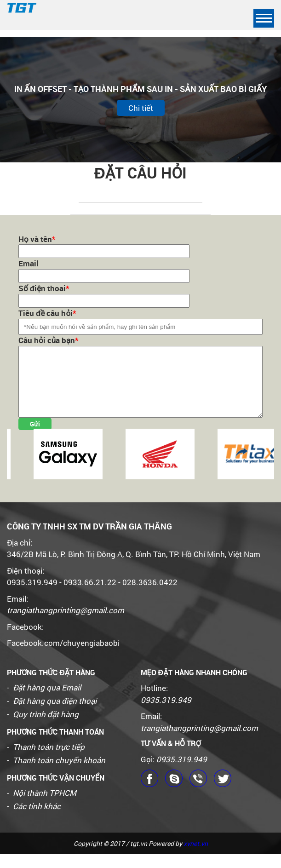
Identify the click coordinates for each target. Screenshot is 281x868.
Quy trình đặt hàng (46, 728)
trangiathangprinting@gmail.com (66, 624)
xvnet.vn (196, 857)
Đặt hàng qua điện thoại (55, 715)
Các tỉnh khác (37, 820)
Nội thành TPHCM (45, 807)
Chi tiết (141, 108)
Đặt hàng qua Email (47, 701)
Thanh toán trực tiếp (49, 761)
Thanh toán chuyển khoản (59, 774)
